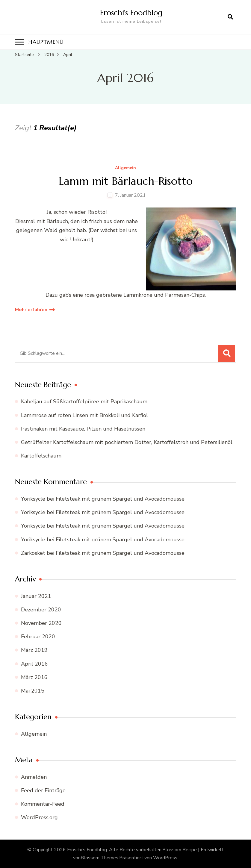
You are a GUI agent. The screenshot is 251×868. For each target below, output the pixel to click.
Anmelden (34, 777)
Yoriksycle (33, 499)
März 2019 (34, 650)
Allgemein (125, 168)
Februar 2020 (38, 637)
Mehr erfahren (31, 310)
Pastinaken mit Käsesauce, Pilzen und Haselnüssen (83, 429)
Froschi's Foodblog (131, 13)
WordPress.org (39, 817)
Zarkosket (33, 553)
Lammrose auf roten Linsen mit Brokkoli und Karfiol (84, 415)
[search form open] (230, 17)
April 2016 (34, 664)
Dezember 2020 (41, 610)
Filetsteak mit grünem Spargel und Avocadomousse (120, 499)
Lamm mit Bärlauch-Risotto (126, 181)
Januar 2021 (36, 596)
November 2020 (41, 623)
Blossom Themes (99, 858)
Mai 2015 (33, 691)
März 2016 (34, 677)
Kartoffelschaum (41, 456)
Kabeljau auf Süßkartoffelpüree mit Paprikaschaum (84, 402)
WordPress (165, 858)
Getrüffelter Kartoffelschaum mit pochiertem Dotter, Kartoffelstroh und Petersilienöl (127, 442)
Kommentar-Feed (43, 804)
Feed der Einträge (43, 790)
